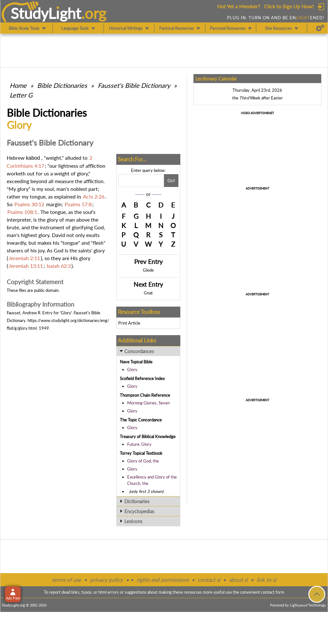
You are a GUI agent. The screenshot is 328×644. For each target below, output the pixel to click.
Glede (148, 270)
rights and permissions (163, 580)
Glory (132, 369)
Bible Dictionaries (62, 85)
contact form (273, 592)
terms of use (66, 580)
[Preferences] (320, 28)
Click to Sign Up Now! (289, 6)
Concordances (139, 351)
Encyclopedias (139, 511)
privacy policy (107, 580)
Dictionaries (137, 501)
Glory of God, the (143, 461)
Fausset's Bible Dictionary (134, 85)
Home (18, 85)
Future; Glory (139, 444)
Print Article (129, 323)
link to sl (266, 580)
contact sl (209, 580)
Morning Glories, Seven (148, 403)
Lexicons (133, 521)
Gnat (148, 293)
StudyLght (46, 13)
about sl (238, 580)
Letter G (21, 95)
